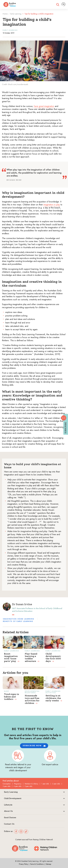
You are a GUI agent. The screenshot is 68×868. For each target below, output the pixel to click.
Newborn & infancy (31, 784)
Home (5, 14)
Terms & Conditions (37, 864)
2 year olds (56, 784)
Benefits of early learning (18, 621)
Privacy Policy (23, 864)
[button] (34, 746)
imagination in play (52, 205)
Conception (7, 784)
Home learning (26, 619)
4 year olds (18, 786)
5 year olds (28, 786)
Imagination (10, 619)
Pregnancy (18, 784)
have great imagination (44, 106)
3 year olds (7, 786)
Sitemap (48, 864)
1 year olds (45, 784)
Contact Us (9, 824)
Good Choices (10, 818)
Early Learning (16, 14)
